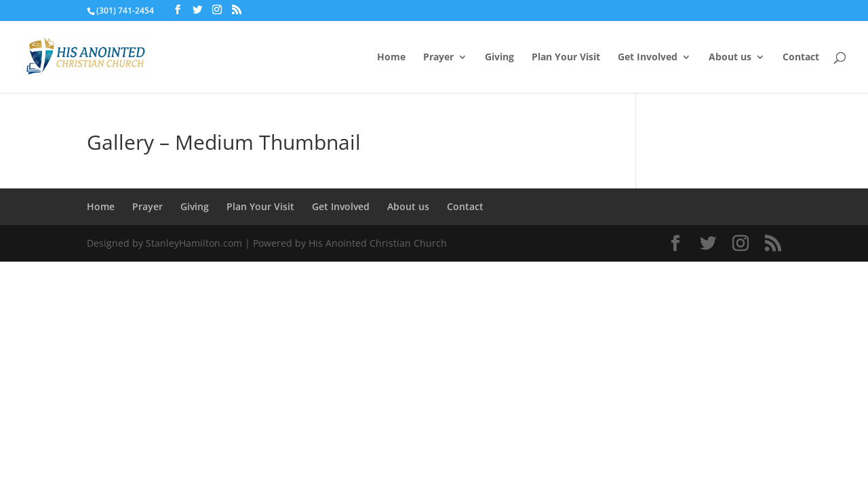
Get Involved (648, 58)
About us (730, 58)
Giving (499, 58)
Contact (801, 58)
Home (391, 58)
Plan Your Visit (566, 58)
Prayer (438, 58)
